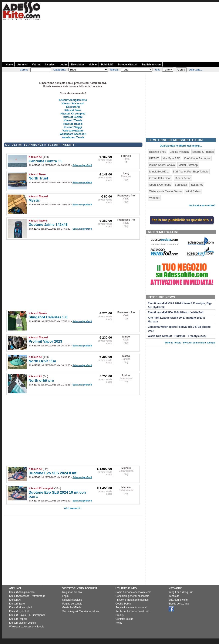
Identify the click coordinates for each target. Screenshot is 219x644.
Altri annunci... (73, 508)
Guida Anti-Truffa (72, 607)
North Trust (38, 178)
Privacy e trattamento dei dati (132, 600)
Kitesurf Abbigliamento (73, 100)
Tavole (41, 627)
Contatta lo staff (124, 619)
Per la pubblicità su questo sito (133, 611)
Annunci (22, 65)
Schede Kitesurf (127, 65)
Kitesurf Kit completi (73, 114)
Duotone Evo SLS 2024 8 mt (53, 473)
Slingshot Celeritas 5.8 (48, 317)
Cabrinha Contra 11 (45, 161)
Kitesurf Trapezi (73, 124)
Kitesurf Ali (73, 107)
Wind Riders (193, 191)
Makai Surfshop (188, 165)
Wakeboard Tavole (73, 137)
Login (63, 65)
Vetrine (36, 65)
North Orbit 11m (42, 361)
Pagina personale (72, 604)
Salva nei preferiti (82, 165)
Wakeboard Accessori (73, 134)
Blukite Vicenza (179, 152)
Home (9, 65)
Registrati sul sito (72, 592)
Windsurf (174, 596)
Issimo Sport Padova (162, 165)
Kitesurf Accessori (73, 103)
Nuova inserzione (72, 600)
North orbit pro (41, 381)
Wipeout (154, 198)
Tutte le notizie (173, 343)
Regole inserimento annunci (131, 607)
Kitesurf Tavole (73, 120)
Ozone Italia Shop (160, 178)
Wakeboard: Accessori (22, 627)
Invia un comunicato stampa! (199, 343)
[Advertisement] (174, 31)
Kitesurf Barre (73, 110)
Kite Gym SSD (171, 158)
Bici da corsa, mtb (179, 604)
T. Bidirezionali (37, 615)
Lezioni (32, 623)
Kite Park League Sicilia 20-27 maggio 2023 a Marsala (176, 320)
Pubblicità (107, 65)
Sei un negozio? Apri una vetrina (81, 611)
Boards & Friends (203, 152)
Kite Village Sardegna (197, 158)
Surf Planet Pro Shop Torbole (191, 172)
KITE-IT (154, 158)
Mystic (34, 200)
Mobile (92, 65)
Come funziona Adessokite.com (133, 592)
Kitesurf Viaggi (73, 127)
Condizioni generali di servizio (132, 596)
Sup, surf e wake (178, 600)
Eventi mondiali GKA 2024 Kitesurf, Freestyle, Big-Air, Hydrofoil (180, 305)
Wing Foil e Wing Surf (181, 592)
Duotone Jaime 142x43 (48, 225)
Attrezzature (39, 596)
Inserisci (50, 65)
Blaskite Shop (158, 152)
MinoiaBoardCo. (159, 172)
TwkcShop (197, 185)
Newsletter (78, 65)
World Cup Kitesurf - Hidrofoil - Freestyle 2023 (177, 336)
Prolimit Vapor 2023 (46, 341)
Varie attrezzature (73, 131)
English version (151, 65)
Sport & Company (160, 185)
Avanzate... (196, 70)
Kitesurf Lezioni (73, 117)
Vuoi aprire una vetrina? (202, 205)
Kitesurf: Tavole (18, 615)
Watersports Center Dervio (166, 191)
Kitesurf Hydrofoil (19, 611)
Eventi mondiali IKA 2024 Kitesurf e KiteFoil (176, 312)
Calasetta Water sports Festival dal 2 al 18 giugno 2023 (179, 329)
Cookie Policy (123, 604)
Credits (119, 615)
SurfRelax (181, 185)
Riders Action (183, 178)
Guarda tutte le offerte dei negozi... (181, 146)
